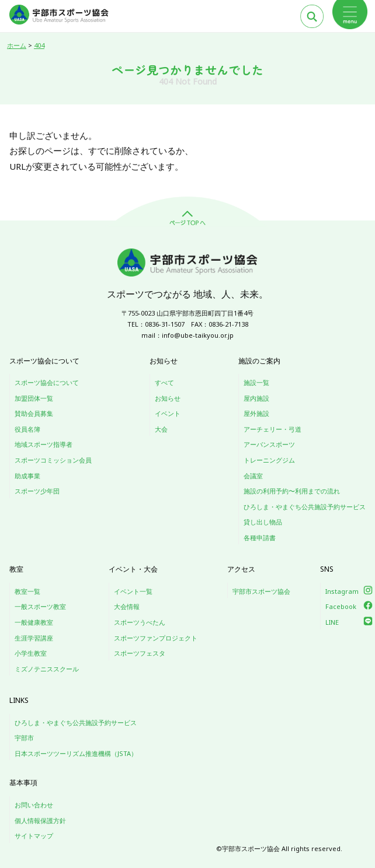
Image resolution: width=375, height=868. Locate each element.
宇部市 (24, 738)
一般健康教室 (34, 622)
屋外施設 (256, 413)
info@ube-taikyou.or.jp (198, 335)
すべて (164, 382)
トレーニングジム (269, 460)
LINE (332, 622)
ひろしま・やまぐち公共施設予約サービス (305, 507)
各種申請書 (260, 538)
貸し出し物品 (263, 522)
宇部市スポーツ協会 (261, 591)
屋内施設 (256, 398)
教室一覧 (27, 591)
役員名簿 (27, 429)
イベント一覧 (133, 591)
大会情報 (127, 606)
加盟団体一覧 (34, 398)
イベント (168, 413)
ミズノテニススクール (47, 669)
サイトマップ (34, 836)
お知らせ (168, 398)
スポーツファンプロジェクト (156, 638)
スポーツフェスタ (140, 653)
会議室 (253, 476)
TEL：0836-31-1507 (156, 324)
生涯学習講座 (34, 638)
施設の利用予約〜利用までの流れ (292, 491)
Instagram (342, 591)
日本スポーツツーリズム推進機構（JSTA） (76, 753)
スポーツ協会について (47, 382)
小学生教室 (31, 653)
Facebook (341, 606)
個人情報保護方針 (40, 820)
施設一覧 (256, 382)
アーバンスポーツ (269, 444)
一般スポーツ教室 (40, 606)
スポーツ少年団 (37, 491)
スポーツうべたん (140, 622)
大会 (161, 429)
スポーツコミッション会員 (53, 460)
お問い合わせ (34, 805)
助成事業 (27, 476)
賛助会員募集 (34, 413)
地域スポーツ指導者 (44, 444)
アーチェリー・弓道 (272, 429)
